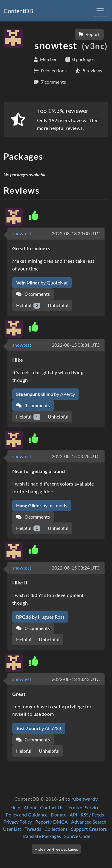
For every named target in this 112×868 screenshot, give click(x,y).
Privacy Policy (18, 822)
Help (15, 807)
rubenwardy (85, 799)
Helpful (28, 305)
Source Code (77, 836)
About (30, 807)
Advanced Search (89, 822)
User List (12, 829)
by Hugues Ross (40, 617)
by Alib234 (39, 728)
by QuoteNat (42, 283)
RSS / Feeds (92, 815)
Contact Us (52, 807)
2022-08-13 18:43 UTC (76, 679)
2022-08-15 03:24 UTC (76, 568)
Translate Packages (41, 836)
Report (89, 34)
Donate (59, 815)
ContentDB (18, 11)
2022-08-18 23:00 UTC (76, 233)
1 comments (33, 405)
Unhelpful (58, 305)
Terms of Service (83, 807)
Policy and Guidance (27, 815)
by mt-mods (42, 505)
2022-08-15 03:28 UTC (76, 456)
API (73, 815)
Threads (33, 829)
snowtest (22, 233)
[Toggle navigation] (100, 11)
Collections (56, 829)
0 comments (33, 294)
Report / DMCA (52, 822)
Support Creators (89, 829)
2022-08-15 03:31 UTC (76, 345)
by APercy (46, 394)
